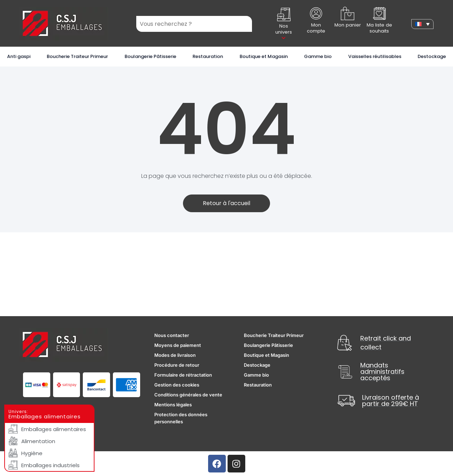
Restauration (208, 56)
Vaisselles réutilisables (375, 56)
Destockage (432, 56)
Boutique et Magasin (264, 56)
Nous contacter (172, 335)
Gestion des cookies (177, 385)
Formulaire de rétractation (183, 375)
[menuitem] (422, 24)
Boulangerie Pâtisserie (150, 56)
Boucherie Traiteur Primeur (77, 56)
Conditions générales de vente (188, 395)
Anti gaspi (19, 56)
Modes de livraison (175, 355)
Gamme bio (318, 56)
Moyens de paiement (178, 345)
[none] (422, 24)
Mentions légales (173, 405)
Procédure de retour (177, 365)
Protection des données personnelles (181, 418)
